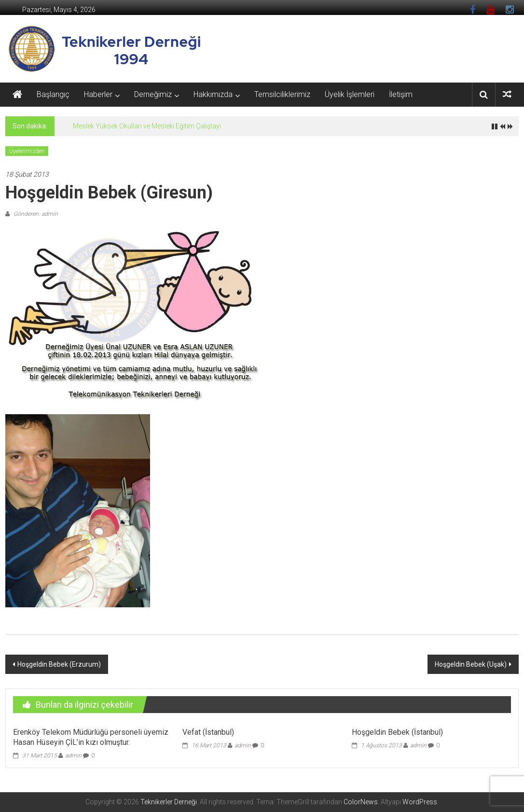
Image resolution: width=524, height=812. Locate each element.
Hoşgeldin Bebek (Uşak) (471, 664)
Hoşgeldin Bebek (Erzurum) (59, 664)
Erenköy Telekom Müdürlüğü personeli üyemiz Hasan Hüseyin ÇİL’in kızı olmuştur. (91, 737)
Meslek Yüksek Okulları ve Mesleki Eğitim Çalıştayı (147, 126)
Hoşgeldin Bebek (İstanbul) (397, 732)
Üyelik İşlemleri (350, 94)
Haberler (98, 94)
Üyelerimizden (27, 151)
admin (73, 756)
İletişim (401, 94)
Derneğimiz (153, 94)
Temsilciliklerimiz (282, 94)
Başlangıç (53, 94)
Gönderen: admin (35, 214)
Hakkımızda (213, 94)
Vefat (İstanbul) (208, 732)
